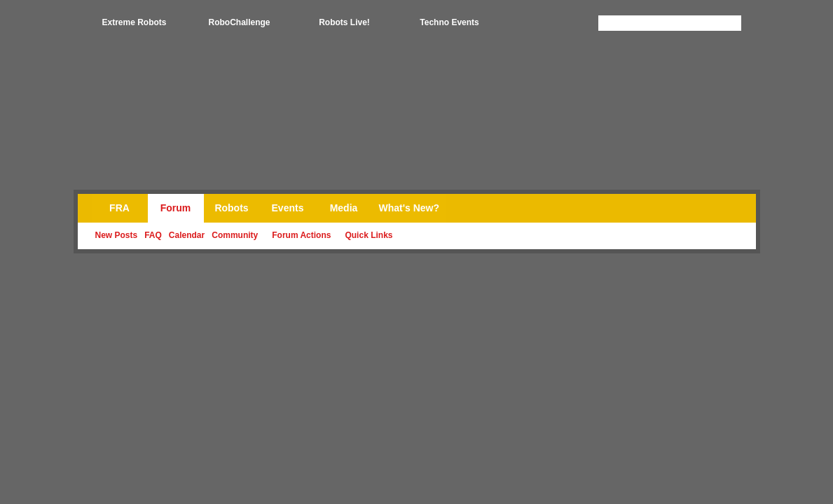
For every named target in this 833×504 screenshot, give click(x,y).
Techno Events (449, 22)
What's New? (409, 208)
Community (235, 235)
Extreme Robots (134, 22)
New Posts (117, 235)
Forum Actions (301, 235)
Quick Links (369, 235)
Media (344, 208)
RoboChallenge (239, 22)
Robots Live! (344, 22)
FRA (119, 208)
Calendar (187, 235)
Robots (231, 208)
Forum (176, 208)
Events (288, 208)
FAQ (153, 235)
